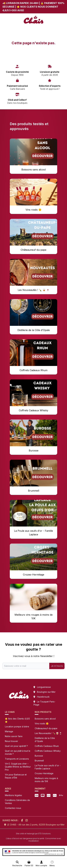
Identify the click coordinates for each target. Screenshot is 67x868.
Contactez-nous (13, 808)
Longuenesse (44, 687)
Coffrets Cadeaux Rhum (47, 746)
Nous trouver (11, 741)
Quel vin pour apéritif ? (16, 746)
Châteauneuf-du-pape (46, 728)
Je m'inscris (57, 666)
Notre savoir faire (14, 736)
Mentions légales (13, 795)
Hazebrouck (43, 697)
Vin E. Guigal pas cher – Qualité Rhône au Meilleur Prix (18, 767)
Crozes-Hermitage (44, 773)
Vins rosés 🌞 (42, 723)
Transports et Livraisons (17, 759)
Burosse (39, 756)
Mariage (9, 731)
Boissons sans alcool (45, 719)
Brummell (39, 761)
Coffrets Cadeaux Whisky (48, 751)
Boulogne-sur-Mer (46, 692)
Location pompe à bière (17, 727)
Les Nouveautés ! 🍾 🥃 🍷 (48, 733)
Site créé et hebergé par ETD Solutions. (33, 834)
